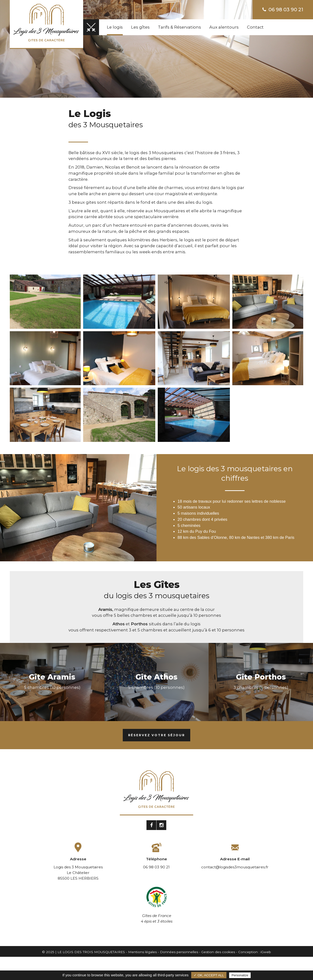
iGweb (266, 952)
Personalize (240, 975)
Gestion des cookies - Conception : (231, 952)
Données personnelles (179, 952)
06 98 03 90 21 (283, 10)
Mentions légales (142, 952)
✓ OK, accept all (209, 975)
